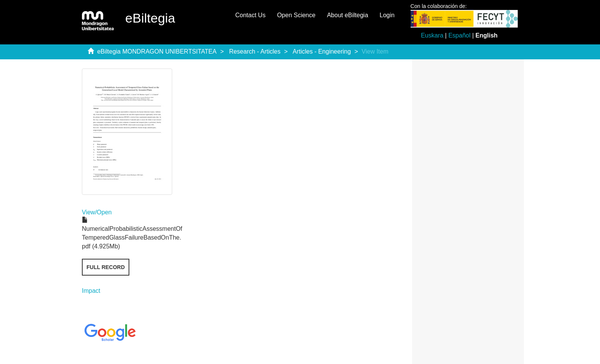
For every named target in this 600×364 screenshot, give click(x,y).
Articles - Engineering (322, 51)
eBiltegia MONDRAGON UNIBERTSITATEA (157, 51)
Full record (106, 267)
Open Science (296, 15)
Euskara (432, 35)
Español (460, 35)
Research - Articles (255, 51)
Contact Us (250, 15)
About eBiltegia (347, 15)
